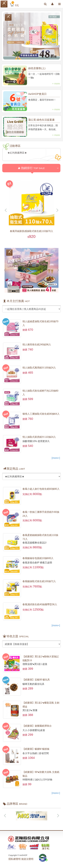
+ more (56, 84)
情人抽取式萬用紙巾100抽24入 (39, 368)
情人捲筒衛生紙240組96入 (37, 345)
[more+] (56, 458)
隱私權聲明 (15, 859)
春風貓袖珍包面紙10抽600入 (38, 558)
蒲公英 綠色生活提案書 (42, 120)
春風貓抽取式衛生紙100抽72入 (39, 581)
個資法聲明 (27, 859)
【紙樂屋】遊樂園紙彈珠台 (37, 726)
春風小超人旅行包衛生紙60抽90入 (41, 489)
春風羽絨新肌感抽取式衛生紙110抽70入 (31, 231)
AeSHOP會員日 (37, 94)
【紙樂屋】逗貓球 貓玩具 (36, 680)
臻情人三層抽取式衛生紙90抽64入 (41, 414)
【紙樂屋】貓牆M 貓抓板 (36, 749)
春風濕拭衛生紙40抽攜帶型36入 (40, 604)
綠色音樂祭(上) (37, 68)
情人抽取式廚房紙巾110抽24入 (39, 437)
